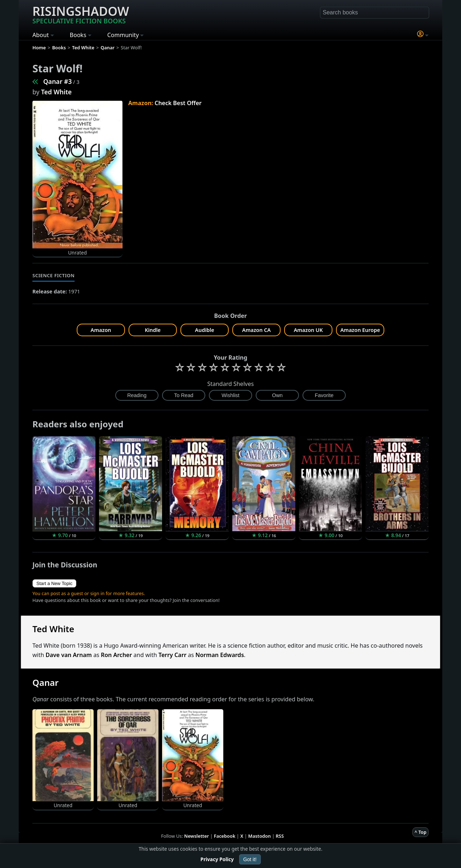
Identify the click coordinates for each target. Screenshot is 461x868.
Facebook (225, 836)
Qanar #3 (57, 81)
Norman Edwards (220, 655)
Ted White (56, 92)
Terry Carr (173, 655)
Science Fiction (53, 275)
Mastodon (259, 836)
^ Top (420, 832)
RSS (280, 836)
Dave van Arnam (69, 655)
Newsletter (196, 836)
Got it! (250, 859)
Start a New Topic (54, 583)
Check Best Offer (178, 103)
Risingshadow (81, 14)
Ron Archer (116, 655)
